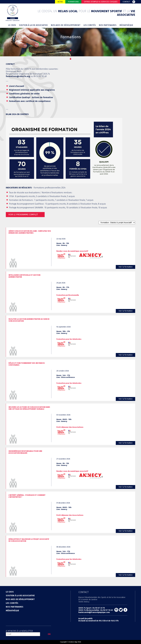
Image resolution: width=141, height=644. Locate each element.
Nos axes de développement (66, 25)
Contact (126, 2)
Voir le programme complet (23, 215)
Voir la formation (126, 267)
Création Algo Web (75, 642)
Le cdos (12, 25)
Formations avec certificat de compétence (30, 101)
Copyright (63, 642)
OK (49, 634)
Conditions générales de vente (24, 94)
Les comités (90, 25)
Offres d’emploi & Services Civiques (101, 2)
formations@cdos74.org (18, 76)
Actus (60, 2)
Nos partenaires (108, 25)
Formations (73, 2)
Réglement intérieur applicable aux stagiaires (32, 90)
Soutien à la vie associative (33, 25)
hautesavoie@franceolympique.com (94, 612)
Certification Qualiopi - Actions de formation (31, 97)
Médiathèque (126, 25)
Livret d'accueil (17, 86)
